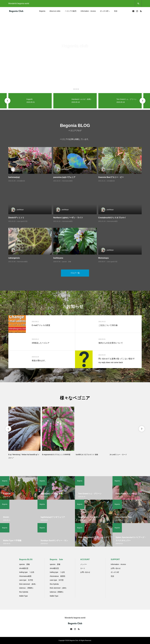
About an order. (55, 11)
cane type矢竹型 (22, 221)
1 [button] (72, 89)
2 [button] (74, 89)
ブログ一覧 (75, 273)
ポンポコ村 (115, 572)
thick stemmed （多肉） (28, 584)
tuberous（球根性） (57, 592)
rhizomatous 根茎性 (58, 576)
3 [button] (76, 89)
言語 (116, 11)
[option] (75, 53)
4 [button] (78, 89)
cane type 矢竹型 (26, 580)
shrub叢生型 (21, 181)
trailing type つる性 (27, 572)
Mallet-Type (23, 596)
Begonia (42, 11)
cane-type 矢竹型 (57, 580)
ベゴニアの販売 (71, 11)
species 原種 (67, 262)
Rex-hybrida (24, 592)
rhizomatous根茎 (67, 181)
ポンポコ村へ (105, 11)
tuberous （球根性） (27, 588)
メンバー (84, 564)
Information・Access (88, 11)
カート (83, 568)
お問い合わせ (85, 572)
